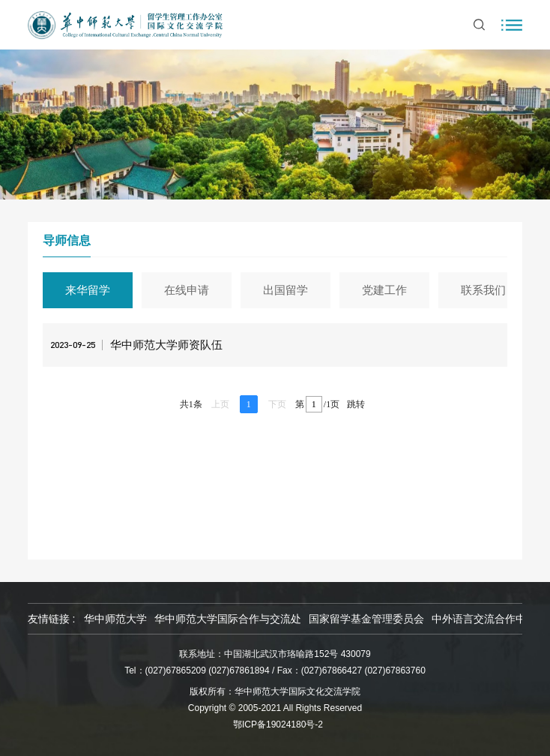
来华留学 (90, 290)
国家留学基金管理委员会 (366, 619)
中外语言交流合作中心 (484, 619)
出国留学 (288, 290)
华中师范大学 (115, 619)
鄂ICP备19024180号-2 (278, 724)
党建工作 (387, 290)
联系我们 (486, 290)
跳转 (356, 404)
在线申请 (189, 290)
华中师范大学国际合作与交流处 (228, 619)
